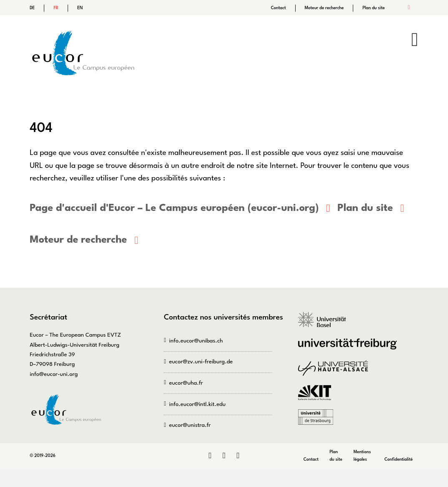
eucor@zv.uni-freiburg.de (201, 361)
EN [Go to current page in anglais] (80, 8)
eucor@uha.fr (186, 383)
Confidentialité (399, 459)
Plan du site (373, 8)
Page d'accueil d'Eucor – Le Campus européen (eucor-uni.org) (173, 208)
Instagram (224, 456)
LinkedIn (210, 456)
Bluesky (238, 456)
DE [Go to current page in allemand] (32, 8)
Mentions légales (362, 456)
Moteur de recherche (324, 8)
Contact (278, 8)
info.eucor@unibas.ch (196, 341)
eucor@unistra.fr (190, 425)
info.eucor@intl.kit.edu (197, 404)
